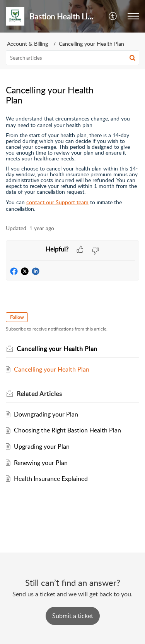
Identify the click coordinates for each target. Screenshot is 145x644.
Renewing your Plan (41, 463)
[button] (113, 16)
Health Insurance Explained (51, 479)
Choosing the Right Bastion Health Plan (67, 430)
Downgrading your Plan (46, 414)
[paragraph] (72, 164)
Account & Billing (27, 44)
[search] (72, 58)
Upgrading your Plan (42, 446)
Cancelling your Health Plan (91, 44)
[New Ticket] (73, 616)
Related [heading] (39, 394)
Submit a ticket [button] (73, 616)
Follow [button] (17, 317)
